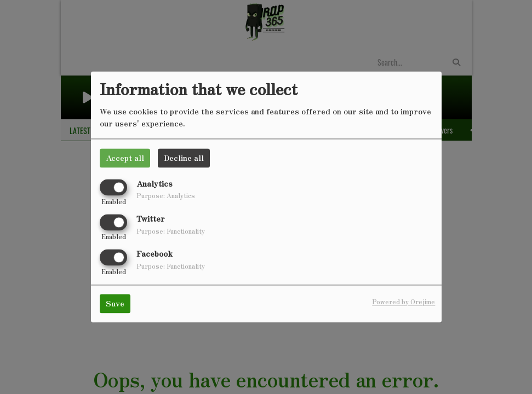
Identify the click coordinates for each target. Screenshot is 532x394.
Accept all (125, 158)
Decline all (184, 158)
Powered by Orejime (404, 302)
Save (115, 304)
